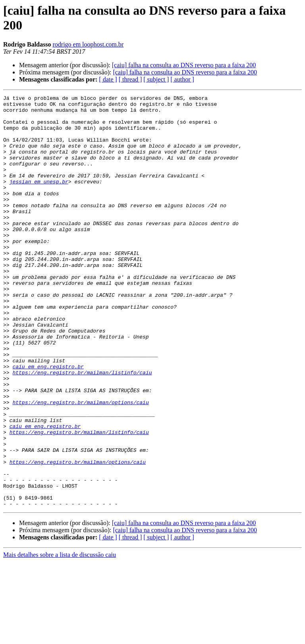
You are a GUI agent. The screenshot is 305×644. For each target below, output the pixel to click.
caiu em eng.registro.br (48, 421)
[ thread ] (130, 79)
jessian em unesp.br (39, 199)
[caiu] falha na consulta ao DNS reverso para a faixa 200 (184, 65)
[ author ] (182, 79)
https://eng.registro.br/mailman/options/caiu (80, 464)
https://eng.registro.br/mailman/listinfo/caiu (82, 428)
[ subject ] (156, 79)
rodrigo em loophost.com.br (88, 44)
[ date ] (108, 79)
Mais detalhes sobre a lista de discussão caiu (60, 637)
